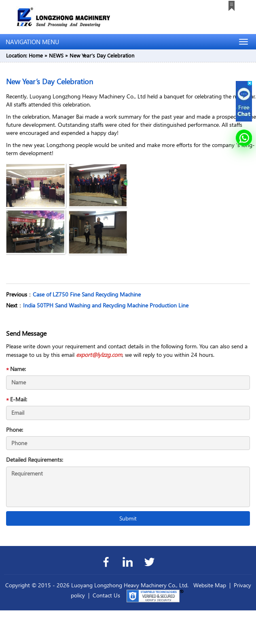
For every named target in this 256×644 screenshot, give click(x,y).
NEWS (56, 55)
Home (36, 55)
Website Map (210, 585)
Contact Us (106, 595)
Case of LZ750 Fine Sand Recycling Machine (87, 294)
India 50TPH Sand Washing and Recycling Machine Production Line (106, 305)
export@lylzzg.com (99, 355)
